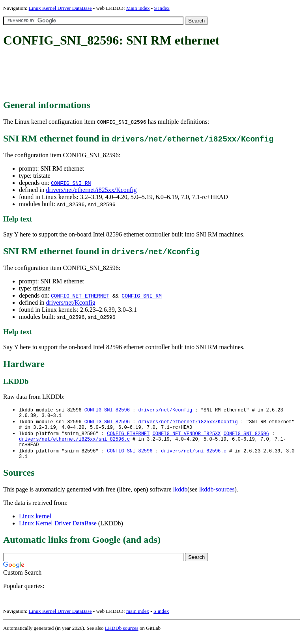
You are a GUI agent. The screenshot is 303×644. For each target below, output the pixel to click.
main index (138, 619)
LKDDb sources (122, 636)
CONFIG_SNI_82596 (107, 410)
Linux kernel (35, 524)
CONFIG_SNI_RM (71, 183)
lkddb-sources (217, 497)
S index (162, 8)
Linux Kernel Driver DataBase (60, 8)
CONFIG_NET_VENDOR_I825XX (186, 437)
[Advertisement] (147, 74)
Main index (138, 8)
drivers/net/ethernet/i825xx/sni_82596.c (74, 444)
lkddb (180, 497)
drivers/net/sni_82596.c (194, 457)
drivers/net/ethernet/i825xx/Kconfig (91, 190)
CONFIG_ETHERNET (128, 437)
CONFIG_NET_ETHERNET (80, 296)
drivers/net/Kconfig (70, 302)
